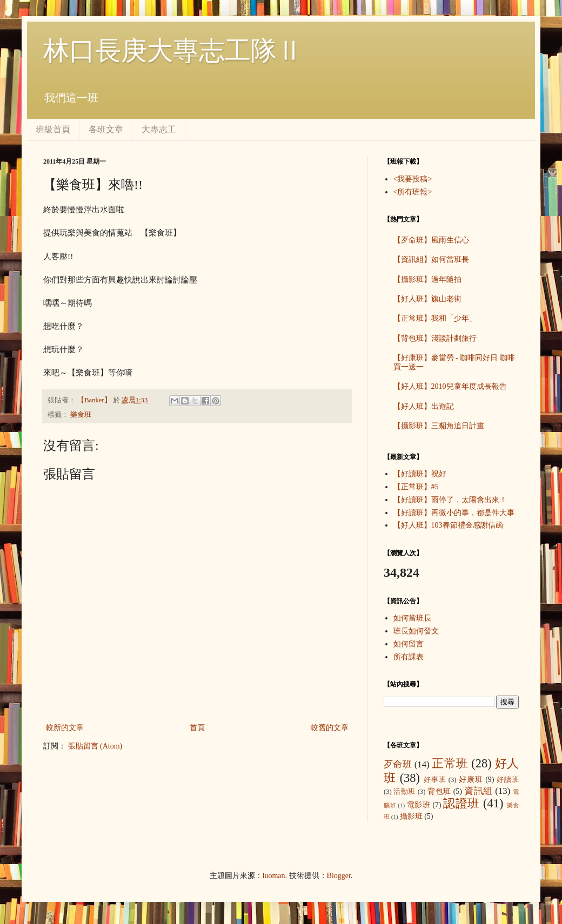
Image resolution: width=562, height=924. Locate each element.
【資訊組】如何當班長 (431, 259)
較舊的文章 (330, 728)
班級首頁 (53, 129)
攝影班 (411, 816)
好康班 (471, 780)
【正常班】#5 (416, 487)
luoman (274, 876)
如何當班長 (412, 618)
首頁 (197, 728)
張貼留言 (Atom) (95, 746)
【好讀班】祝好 (420, 474)
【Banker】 (95, 400)
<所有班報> (413, 192)
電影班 (419, 805)
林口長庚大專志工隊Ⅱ (173, 50)
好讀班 (508, 780)
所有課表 (409, 657)
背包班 (439, 791)
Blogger (339, 876)
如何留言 (409, 644)
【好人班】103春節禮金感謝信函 (448, 525)
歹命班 (398, 764)
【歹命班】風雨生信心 (431, 240)
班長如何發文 (416, 631)
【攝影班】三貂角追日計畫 (439, 426)
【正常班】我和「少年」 (435, 318)
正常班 (450, 763)
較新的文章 (65, 728)
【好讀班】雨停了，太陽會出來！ (450, 500)
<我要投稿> (413, 179)
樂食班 (81, 415)
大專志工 (159, 129)
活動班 (404, 792)
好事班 (435, 780)
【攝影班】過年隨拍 (427, 279)
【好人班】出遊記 (424, 406)
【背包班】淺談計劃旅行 (435, 338)
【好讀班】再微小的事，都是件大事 (454, 513)
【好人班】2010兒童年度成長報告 (450, 386)
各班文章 (106, 129)
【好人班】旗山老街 (427, 299)
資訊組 (479, 791)
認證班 (461, 803)
